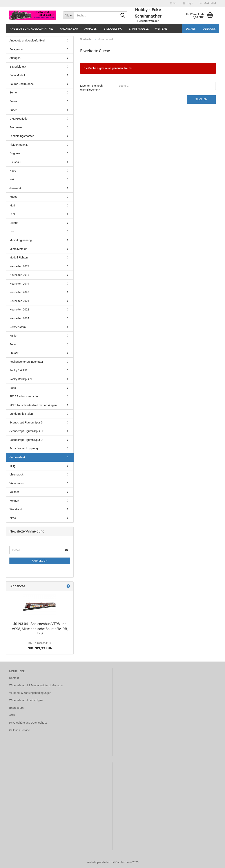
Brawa (13, 101)
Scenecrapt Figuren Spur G (26, 422)
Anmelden (40, 561)
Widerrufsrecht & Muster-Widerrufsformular (36, 685)
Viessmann (16, 483)
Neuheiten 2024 (19, 318)
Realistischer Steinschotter (26, 362)
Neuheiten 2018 (19, 275)
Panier (13, 336)
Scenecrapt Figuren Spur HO (27, 431)
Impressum (16, 708)
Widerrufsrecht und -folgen (26, 700)
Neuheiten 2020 (19, 292)
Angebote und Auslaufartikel (32, 29)
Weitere (161, 29)
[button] (173, 3)
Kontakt (14, 678)
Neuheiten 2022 (19, 309)
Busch (13, 110)
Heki (12, 179)
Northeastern (18, 327)
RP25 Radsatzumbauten (24, 396)
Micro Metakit (18, 249)
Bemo (13, 92)
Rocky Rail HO (18, 370)
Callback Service (20, 730)
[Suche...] (68, 15)
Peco (13, 344)
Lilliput (14, 223)
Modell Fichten (19, 257)
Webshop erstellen (98, 862)
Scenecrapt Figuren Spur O (26, 440)
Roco (13, 388)
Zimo (13, 518)
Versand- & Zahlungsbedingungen (30, 693)
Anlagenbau (69, 29)
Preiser (14, 353)
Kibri (12, 205)
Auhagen (91, 29)
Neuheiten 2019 (19, 284)
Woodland (16, 509)
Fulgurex (15, 153)
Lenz (12, 214)
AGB (12, 715)
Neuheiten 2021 (19, 301)
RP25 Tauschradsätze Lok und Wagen (33, 405)
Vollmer (14, 492)
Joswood (15, 188)
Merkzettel (208, 3)
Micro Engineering (21, 240)
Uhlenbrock (16, 474)
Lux (12, 231)
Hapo (13, 171)
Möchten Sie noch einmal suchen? (91, 88)
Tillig (12, 466)
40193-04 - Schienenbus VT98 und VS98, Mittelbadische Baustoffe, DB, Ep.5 (40, 629)
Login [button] (188, 3)
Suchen (191, 29)
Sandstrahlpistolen (21, 414)
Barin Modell (139, 29)
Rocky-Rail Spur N (21, 379)
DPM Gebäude (18, 119)
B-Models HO (113, 29)
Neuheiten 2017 (19, 266)
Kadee (13, 197)
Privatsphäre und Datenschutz (28, 723)
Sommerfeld (17, 457)
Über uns (209, 29)
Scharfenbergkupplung (24, 448)
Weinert (14, 501)
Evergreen (16, 127)
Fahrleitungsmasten (22, 136)
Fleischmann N (19, 145)
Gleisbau (15, 162)
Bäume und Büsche (22, 84)
